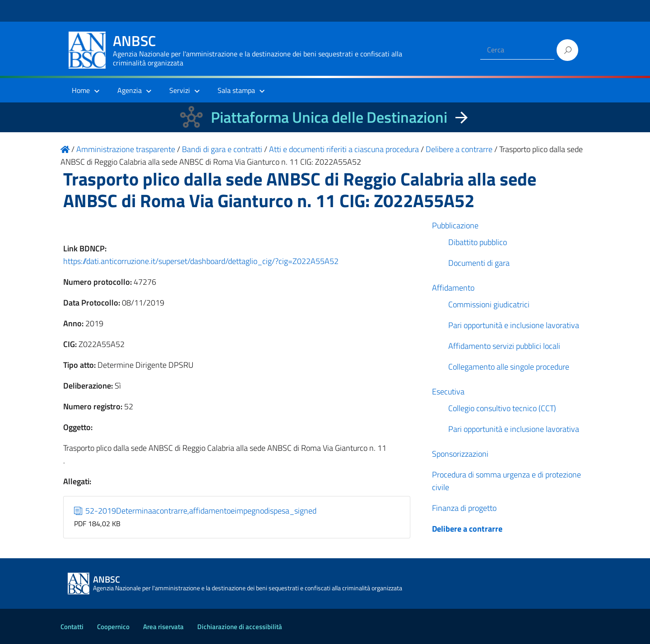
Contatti (72, 627)
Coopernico (113, 627)
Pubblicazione (455, 225)
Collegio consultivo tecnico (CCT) (502, 408)
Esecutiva (448, 391)
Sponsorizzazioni (460, 454)
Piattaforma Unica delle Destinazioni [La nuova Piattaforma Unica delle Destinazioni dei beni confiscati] (329, 117)
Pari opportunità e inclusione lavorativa (514, 325)
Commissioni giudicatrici (489, 304)
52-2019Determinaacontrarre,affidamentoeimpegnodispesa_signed (195, 511)
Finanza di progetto (464, 508)
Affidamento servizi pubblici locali (504, 346)
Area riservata (163, 627)
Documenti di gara (479, 263)
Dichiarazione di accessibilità (240, 627)
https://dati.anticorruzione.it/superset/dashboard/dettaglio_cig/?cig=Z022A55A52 (201, 261)
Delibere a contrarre (467, 529)
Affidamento (453, 288)
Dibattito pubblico (478, 242)
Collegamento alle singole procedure (509, 367)
